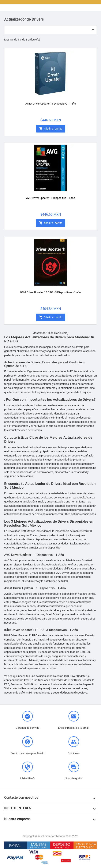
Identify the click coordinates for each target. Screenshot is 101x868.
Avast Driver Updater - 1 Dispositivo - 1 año (51, 104)
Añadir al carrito (51, 129)
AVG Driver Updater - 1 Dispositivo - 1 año (51, 198)
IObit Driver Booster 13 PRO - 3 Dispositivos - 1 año (50, 292)
